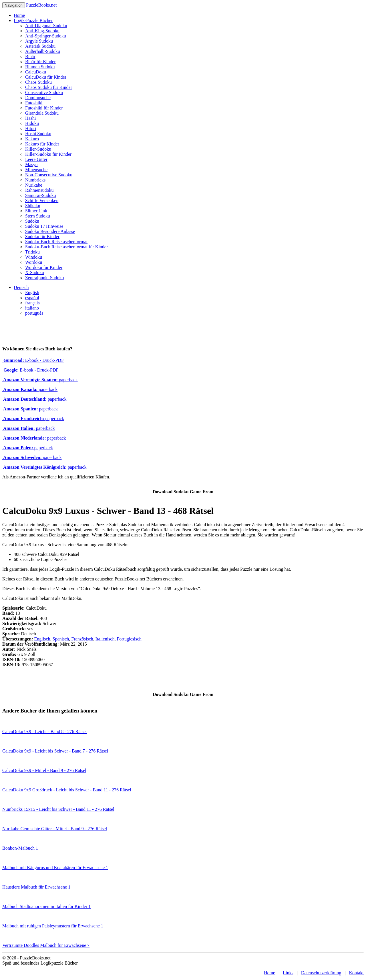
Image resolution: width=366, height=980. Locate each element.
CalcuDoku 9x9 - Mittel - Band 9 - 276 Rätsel (44, 770)
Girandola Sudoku (42, 113)
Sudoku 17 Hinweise (44, 226)
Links (288, 973)
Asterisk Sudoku (40, 46)
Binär (30, 56)
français (32, 303)
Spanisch (61, 639)
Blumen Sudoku (40, 67)
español (32, 298)
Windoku (34, 257)
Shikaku (33, 206)
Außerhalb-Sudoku (43, 51)
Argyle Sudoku (39, 41)
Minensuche (36, 170)
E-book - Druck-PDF (33, 360)
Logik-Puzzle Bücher (33, 20)
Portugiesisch (129, 639)
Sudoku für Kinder (42, 236)
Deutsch (21, 287)
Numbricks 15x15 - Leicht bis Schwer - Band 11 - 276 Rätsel (58, 809)
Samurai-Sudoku (41, 195)
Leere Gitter (36, 159)
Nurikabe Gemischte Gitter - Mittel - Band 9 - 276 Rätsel (55, 829)
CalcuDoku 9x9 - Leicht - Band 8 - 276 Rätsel (45, 731)
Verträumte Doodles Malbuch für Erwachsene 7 (46, 945)
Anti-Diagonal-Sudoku (46, 26)
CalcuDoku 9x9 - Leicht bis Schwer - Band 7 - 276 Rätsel (55, 751)
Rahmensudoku (39, 190)
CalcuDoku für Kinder (46, 77)
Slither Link (36, 211)
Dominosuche (38, 98)
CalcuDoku (36, 72)
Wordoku (34, 262)
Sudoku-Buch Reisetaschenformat (56, 242)
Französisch (82, 639)
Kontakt (356, 973)
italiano (32, 308)
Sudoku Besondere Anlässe (50, 231)
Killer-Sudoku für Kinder (48, 154)
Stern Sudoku (38, 216)
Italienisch (105, 639)
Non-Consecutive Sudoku (49, 175)
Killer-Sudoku (38, 149)
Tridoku (32, 252)
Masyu (31, 164)
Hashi (30, 118)
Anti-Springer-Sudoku (46, 36)
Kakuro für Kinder (42, 144)
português (34, 313)
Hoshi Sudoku (38, 134)
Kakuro (32, 139)
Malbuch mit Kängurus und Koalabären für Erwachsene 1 (55, 868)
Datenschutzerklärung (321, 973)
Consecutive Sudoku (44, 92)
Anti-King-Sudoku (42, 31)
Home (19, 15)
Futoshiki (34, 103)
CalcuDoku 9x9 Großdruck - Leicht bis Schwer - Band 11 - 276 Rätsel (67, 790)
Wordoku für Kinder (44, 267)
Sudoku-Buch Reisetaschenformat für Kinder (66, 247)
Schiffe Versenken (42, 200)
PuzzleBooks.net (41, 5)
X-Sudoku (35, 273)
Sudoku (32, 221)
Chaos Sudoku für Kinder (49, 87)
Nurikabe (34, 185)
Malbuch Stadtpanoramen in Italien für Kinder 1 (46, 906)
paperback (40, 380)
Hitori (31, 128)
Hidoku (32, 123)
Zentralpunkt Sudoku (45, 278)
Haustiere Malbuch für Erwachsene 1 (36, 887)
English (32, 293)
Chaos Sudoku (38, 82)
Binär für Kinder (40, 62)
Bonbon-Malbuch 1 (20, 848)
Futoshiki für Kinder (44, 108)
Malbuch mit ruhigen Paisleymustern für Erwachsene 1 (53, 926)
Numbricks (35, 180)
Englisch (42, 639)
